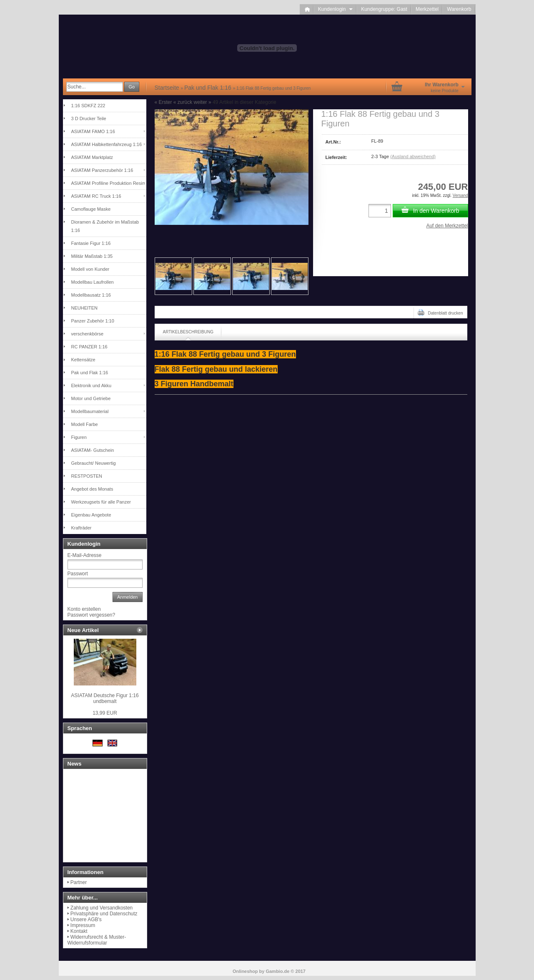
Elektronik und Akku (92, 385)
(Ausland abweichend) (413, 156)
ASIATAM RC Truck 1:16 (96, 196)
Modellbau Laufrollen (93, 282)
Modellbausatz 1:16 (91, 295)
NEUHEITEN (85, 308)
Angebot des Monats (92, 489)
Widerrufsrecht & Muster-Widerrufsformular (97, 940)
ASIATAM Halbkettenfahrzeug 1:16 (107, 144)
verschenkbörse (88, 334)
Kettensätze (83, 360)
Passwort (78, 574)
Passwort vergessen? (92, 615)
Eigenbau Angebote (91, 515)
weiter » (203, 102)
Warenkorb (459, 9)
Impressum (83, 925)
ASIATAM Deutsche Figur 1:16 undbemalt (105, 698)
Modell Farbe (85, 424)
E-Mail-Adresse (85, 555)
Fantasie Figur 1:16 (91, 243)
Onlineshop (245, 971)
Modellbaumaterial (90, 411)
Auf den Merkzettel (447, 226)
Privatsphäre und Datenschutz (104, 914)
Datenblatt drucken (440, 312)
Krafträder (81, 528)
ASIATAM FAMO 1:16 (93, 131)
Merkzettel (427, 9)
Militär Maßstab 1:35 (92, 256)
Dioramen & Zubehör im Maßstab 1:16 (105, 226)
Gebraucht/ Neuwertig (94, 463)
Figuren (79, 437)
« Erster (163, 102)
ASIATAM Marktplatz (92, 157)
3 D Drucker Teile (89, 118)
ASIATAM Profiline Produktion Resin (108, 183)
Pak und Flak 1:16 (90, 373)
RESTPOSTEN (87, 476)
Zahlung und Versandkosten (102, 908)
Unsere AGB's (86, 920)
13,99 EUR (105, 713)
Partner (79, 882)
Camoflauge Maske (91, 209)
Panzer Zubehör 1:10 (93, 321)
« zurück (183, 102)
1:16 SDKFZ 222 (88, 106)
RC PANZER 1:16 (89, 347)
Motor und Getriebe (91, 398)
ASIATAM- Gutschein (93, 450)
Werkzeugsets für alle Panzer (101, 502)
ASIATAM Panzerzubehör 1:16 (102, 170)
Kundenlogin (335, 9)
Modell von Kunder (90, 269)
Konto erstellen (84, 609)
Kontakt (79, 931)
